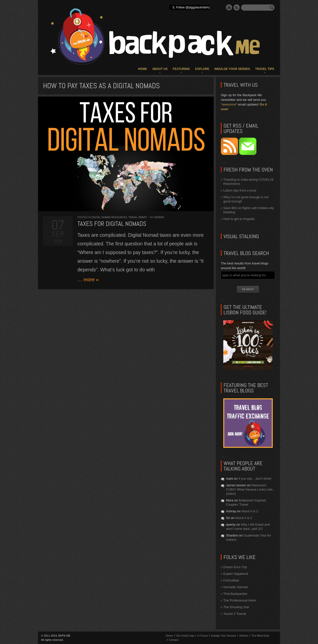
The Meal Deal (260, 636)
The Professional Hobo (240, 600)
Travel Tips (265, 69)
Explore (202, 69)
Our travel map (185, 636)
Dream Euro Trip (235, 567)
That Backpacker (235, 594)
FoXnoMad (231, 580)
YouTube (229, 7)
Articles (244, 636)
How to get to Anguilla (239, 219)
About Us (160, 69)
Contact (174, 640)
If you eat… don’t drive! (255, 479)
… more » (88, 279)
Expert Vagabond (236, 574)
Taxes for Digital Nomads (112, 224)
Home (142, 69)
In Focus (203, 636)
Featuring (181, 69)
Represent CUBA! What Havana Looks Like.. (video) (250, 489)
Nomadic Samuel (236, 587)
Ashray (159, 217)
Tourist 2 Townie (235, 614)
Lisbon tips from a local (240, 190)
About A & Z (250, 511)
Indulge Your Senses (232, 69)
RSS (237, 7)
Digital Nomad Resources (109, 217)
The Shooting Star (236, 607)
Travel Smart (138, 217)
